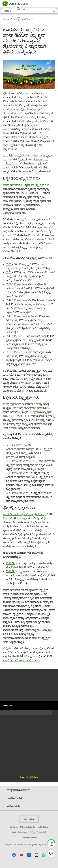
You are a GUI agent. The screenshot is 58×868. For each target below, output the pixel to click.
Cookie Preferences (29, 837)
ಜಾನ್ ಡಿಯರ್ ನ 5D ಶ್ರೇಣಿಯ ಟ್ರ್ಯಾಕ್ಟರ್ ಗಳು (26, 185)
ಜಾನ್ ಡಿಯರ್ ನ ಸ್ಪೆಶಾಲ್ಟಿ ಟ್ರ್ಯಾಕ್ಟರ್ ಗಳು (24, 514)
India (29, 819)
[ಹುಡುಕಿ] (29, 11)
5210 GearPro (14, 445)
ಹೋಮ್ (7, 19)
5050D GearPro (15, 352)
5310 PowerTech (15, 461)
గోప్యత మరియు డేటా (28, 827)
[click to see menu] (24, 9)
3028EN (10, 563)
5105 (9, 272)
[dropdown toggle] (18, 19)
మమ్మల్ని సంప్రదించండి (38, 832)
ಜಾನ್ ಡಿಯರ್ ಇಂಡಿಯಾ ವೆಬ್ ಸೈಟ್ (22, 660)
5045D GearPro (15, 336)
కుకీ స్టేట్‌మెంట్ (43, 827)
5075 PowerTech (15, 493)
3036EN (10, 571)
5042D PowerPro (16, 300)
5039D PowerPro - (17, 284)
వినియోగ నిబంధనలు (19, 832)
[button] (14, 855)
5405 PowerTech (15, 473)
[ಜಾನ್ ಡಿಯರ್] (17, 4)
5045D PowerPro (16, 316)
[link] (18, 9)
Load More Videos (29, 777)
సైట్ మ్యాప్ (14, 827)
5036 (9, 264)
